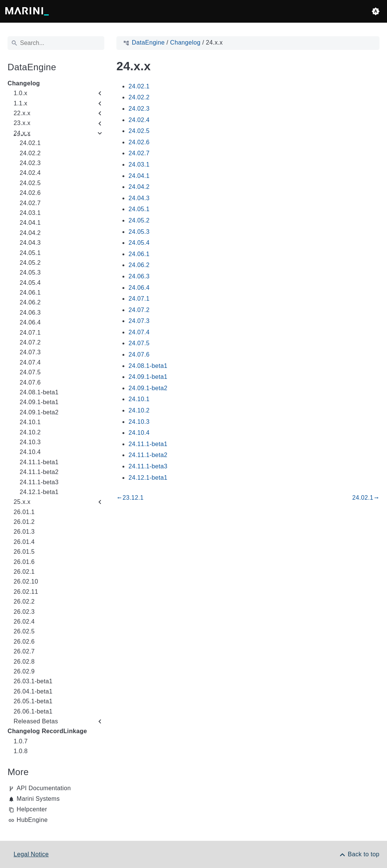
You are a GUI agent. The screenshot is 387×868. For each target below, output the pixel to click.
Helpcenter (32, 809)
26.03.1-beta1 (33, 681)
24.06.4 (30, 322)
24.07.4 (30, 362)
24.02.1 (30, 143)
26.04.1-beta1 (33, 691)
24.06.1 (30, 293)
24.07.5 (30, 372)
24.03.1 (30, 213)
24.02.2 (30, 153)
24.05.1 (30, 253)
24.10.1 (30, 422)
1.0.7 (21, 741)
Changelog (24, 83)
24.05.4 (30, 283)
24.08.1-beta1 (39, 392)
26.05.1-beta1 (33, 701)
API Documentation (44, 788)
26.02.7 (24, 651)
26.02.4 (24, 622)
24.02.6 (30, 193)
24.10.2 (30, 432)
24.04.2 (30, 233)
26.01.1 (24, 512)
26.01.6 (24, 562)
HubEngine (32, 820)
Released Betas (36, 721)
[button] (376, 11)
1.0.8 (21, 751)
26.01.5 (24, 552)
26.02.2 (24, 602)
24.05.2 (30, 263)
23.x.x (22, 123)
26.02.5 (24, 631)
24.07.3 (30, 352)
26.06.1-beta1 (33, 711)
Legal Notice (31, 854)
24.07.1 (30, 333)
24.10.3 (30, 442)
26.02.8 (24, 662)
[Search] (56, 43)
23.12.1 (130, 498)
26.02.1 (24, 572)
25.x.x (22, 502)
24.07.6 (30, 382)
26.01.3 (24, 532)
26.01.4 (24, 542)
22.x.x (22, 113)
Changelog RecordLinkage (47, 731)
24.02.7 (30, 203)
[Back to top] (359, 854)
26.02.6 (24, 642)
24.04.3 (30, 243)
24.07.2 (30, 342)
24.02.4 (30, 173)
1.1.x (20, 103)
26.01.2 (24, 522)
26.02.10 (26, 581)
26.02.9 (24, 671)
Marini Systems (38, 799)
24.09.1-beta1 (39, 402)
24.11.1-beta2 (39, 472)
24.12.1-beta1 (39, 492)
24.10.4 (30, 452)
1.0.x (20, 93)
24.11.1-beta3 (39, 482)
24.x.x (22, 133)
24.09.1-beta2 (39, 412)
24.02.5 (30, 183)
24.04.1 (30, 223)
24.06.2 (30, 302)
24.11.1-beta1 (39, 462)
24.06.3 (30, 313)
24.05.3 (30, 273)
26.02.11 (26, 592)
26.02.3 (24, 612)
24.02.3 (30, 163)
